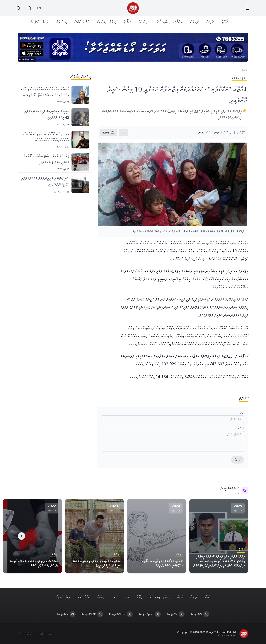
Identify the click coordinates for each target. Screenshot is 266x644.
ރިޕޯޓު (127, 21)
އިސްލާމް (62, 21)
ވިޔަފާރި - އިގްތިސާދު (170, 21)
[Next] (21, 536)
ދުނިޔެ (210, 21)
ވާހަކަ (115, 597)
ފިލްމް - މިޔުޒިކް (107, 21)
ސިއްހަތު (144, 21)
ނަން (242, 413)
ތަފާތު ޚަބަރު (82, 21)
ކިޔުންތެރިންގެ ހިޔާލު (25, 634)
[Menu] (248, 8)
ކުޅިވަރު (195, 21)
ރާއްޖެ (225, 21)
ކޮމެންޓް (241, 428)
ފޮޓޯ (127, 597)
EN (39, 8)
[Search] (18, 8)
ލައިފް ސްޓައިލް (40, 21)
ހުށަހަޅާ (237, 460)
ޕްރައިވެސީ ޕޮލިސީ (44, 634)
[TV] (29, 8)
